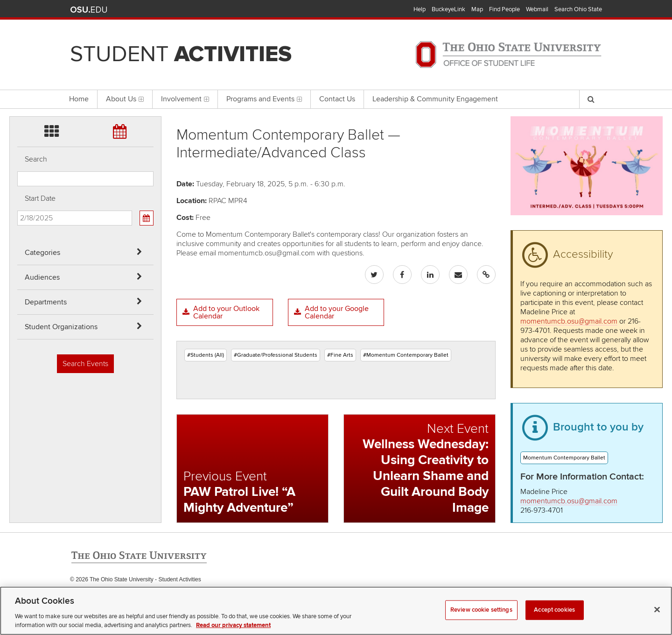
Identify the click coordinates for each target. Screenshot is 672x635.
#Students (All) (206, 355)
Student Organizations (61, 327)
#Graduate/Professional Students (276, 355)
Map (477, 9)
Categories (42, 253)
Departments (46, 302)
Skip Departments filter (17, 57)
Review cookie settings (481, 622)
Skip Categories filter (17, 7)
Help (420, 9)
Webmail (537, 9)
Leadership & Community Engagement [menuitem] (435, 99)
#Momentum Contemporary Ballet (406, 355)
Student (181, 54)
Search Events (85, 364)
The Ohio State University (89, 10)
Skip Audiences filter (17, 32)
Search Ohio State (578, 9)
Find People (504, 9)
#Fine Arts (340, 355)
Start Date (40, 198)
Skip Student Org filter (17, 81)
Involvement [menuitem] (185, 99)
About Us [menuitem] (125, 99)
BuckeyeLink (448, 9)
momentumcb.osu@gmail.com (569, 321)
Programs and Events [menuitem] (264, 99)
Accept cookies (554, 622)
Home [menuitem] (79, 99)
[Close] (657, 622)
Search (36, 159)
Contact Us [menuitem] (337, 99)
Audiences (42, 277)
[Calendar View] (147, 218)
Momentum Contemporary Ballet (564, 458)
